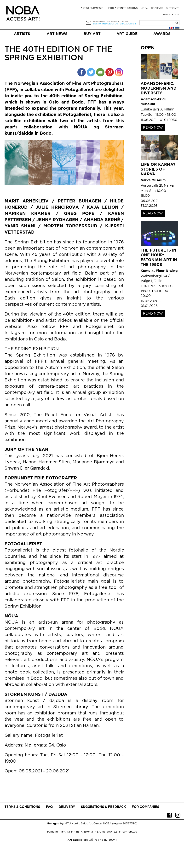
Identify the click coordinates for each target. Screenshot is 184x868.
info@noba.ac (128, 832)
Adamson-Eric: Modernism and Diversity (159, 89)
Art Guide (127, 34)
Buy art (92, 34)
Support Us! (171, 15)
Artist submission (93, 8)
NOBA (144, 8)
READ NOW (153, 128)
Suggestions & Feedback (103, 807)
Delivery (67, 807)
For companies (145, 807)
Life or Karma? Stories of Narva (158, 170)
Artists (22, 34)
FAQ (49, 807)
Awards (162, 34)
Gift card (173, 8)
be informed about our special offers (115, 24)
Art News (57, 34)
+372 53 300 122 (106, 832)
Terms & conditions (22, 807)
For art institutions (123, 8)
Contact (157, 8)
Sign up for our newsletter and (111, 22)
